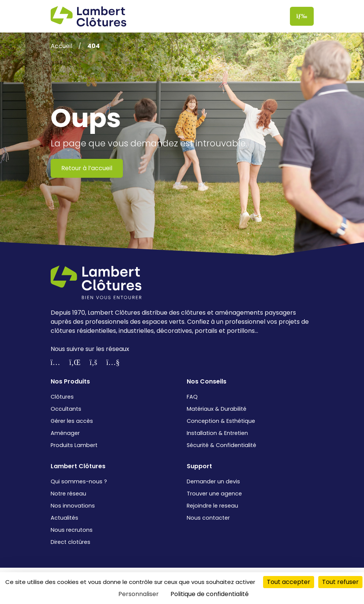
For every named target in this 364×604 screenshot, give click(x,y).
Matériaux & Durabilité (217, 409)
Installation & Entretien (217, 433)
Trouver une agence (214, 494)
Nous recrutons (72, 530)
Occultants (66, 409)
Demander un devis (213, 481)
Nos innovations (73, 506)
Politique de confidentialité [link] (210, 594)
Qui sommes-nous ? (79, 481)
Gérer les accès (72, 421)
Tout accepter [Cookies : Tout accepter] (289, 582)
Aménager (65, 433)
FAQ (192, 397)
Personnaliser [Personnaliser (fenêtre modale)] (139, 594)
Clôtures (62, 397)
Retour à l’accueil (87, 168)
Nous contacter (208, 518)
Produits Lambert (74, 445)
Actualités (64, 518)
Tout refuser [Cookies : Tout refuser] (340, 582)
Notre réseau (68, 494)
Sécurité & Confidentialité (221, 445)
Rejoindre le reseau (212, 506)
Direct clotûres (70, 542)
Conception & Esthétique (221, 421)
